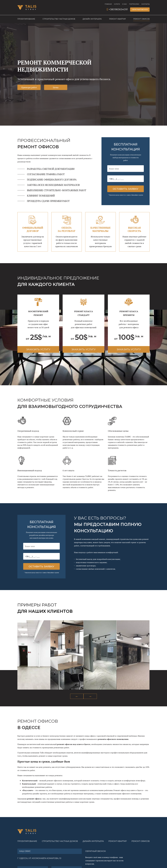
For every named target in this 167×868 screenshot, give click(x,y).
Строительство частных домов (59, 19)
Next (90, 696)
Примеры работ (29, 87)
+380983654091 (117, 9)
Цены (56, 87)
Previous (77, 696)
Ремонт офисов (141, 19)
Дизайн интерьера (92, 19)
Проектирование (26, 19)
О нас (124, 4)
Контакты (146, 4)
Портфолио (134, 4)
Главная (108, 4)
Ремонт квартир (117, 19)
